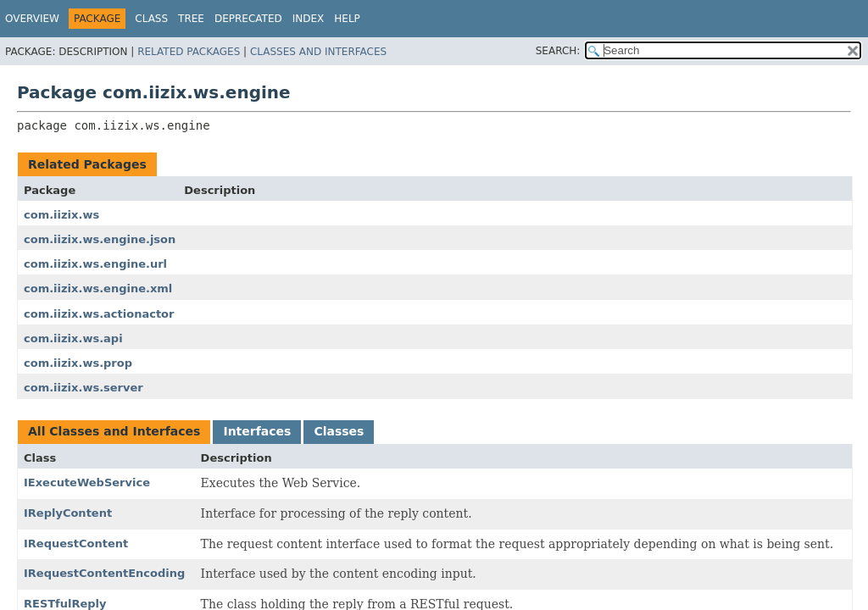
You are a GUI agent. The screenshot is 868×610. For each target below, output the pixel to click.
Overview (32, 19)
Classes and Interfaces (318, 52)
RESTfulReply (65, 604)
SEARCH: (558, 51)
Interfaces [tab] (257, 431)
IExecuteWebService (87, 482)
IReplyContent (68, 513)
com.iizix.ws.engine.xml (98, 288)
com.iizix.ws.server (83, 388)
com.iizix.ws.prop (78, 363)
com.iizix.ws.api (73, 338)
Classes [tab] (339, 431)
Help (347, 19)
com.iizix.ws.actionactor (99, 314)
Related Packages (189, 52)
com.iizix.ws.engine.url (95, 264)
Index (309, 19)
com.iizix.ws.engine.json (100, 239)
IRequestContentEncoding (104, 573)
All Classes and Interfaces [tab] (114, 431)
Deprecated (248, 19)
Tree (191, 19)
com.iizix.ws (61, 215)
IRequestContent (76, 543)
